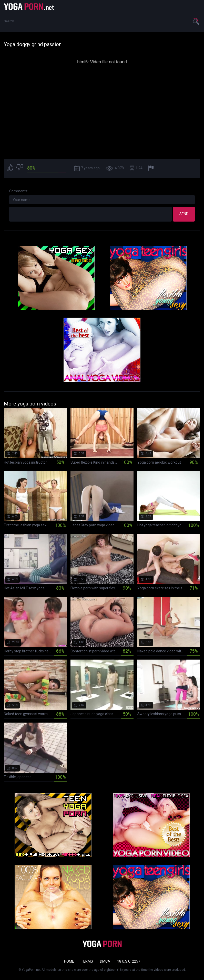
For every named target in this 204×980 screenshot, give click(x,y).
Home (69, 961)
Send (184, 214)
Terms (87, 961)
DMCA (105, 961)
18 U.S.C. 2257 (129, 961)
